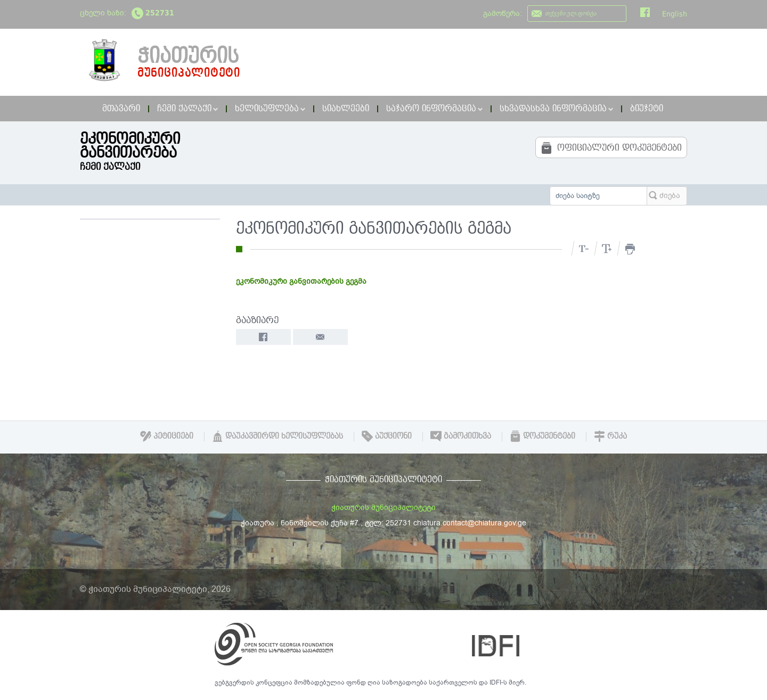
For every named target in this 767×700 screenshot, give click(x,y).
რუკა (610, 436)
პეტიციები (167, 436)
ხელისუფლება (270, 109)
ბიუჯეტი (647, 109)
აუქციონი (387, 436)
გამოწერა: (503, 14)
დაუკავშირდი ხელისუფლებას (278, 436)
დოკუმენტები (542, 436)
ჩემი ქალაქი (187, 109)
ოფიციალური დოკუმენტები (611, 148)
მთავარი (121, 109)
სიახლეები (346, 109)
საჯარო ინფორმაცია (434, 109)
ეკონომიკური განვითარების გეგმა (301, 281)
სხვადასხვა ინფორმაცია (556, 109)
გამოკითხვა (461, 436)
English (675, 14)
